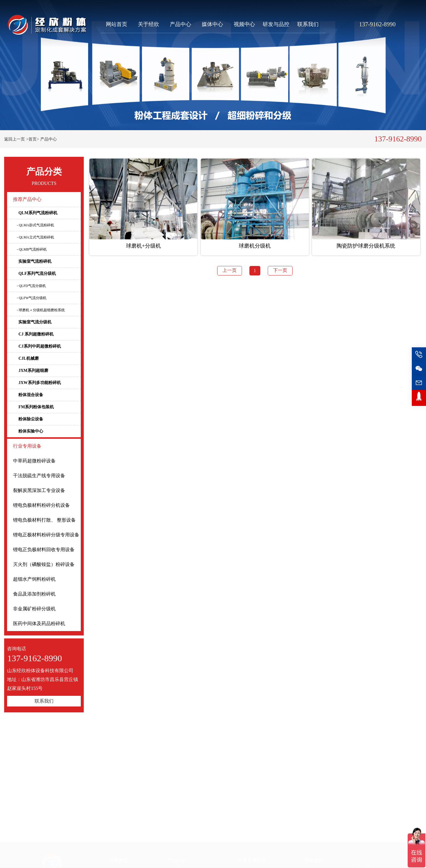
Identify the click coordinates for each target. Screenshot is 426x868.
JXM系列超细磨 (30, 371)
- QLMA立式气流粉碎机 (35, 237)
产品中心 (180, 24)
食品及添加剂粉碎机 (34, 594)
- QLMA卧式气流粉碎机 (35, 225)
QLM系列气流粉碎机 (35, 213)
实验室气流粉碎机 (32, 261)
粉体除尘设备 (28, 419)
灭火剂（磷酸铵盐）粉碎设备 (44, 564)
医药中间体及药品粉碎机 (39, 623)
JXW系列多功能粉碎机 (37, 383)
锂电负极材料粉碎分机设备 (41, 505)
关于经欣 (149, 24)
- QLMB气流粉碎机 (32, 249)
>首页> (33, 139)
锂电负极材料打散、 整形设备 (44, 520)
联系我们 (308, 24)
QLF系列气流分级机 (34, 274)
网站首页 (117, 24)
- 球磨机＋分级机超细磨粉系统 (41, 310)
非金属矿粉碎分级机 (34, 609)
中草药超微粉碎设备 (34, 461)
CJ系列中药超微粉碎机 (37, 346)
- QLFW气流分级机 (32, 298)
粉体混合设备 (28, 395)
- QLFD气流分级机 (31, 286)
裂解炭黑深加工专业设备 (39, 490)
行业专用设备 (27, 446)
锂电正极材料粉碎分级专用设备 (46, 535)
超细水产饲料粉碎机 (34, 579)
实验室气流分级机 (32, 322)
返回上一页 (14, 139)
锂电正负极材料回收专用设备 (44, 550)
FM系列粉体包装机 (33, 407)
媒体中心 (212, 24)
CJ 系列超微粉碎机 (33, 334)
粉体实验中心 (28, 431)
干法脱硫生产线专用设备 (39, 476)
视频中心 (244, 24)
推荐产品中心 (27, 199)
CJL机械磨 (26, 358)
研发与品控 (276, 24)
